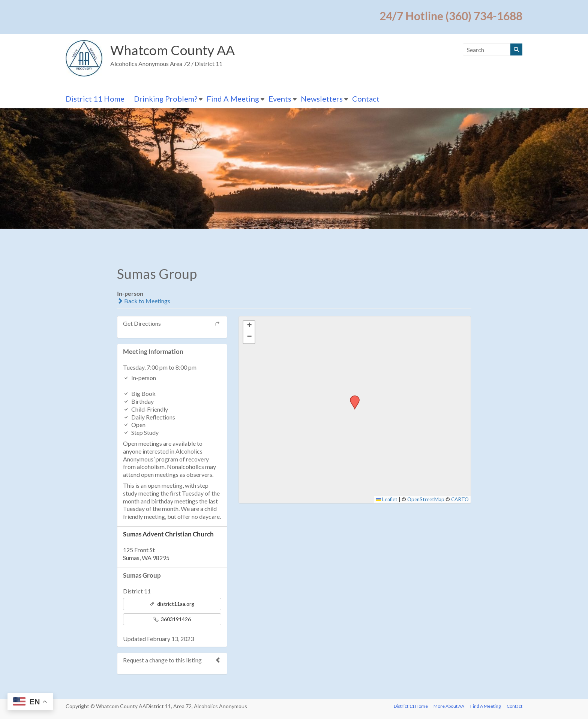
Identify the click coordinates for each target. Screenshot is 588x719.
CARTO (460, 499)
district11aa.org (172, 604)
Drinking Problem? (166, 99)
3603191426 (172, 619)
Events (280, 99)
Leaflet (387, 499)
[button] (352, 398)
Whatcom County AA (173, 50)
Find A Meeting (233, 99)
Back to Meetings (144, 301)
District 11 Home (95, 99)
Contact (366, 99)
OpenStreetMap (426, 499)
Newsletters (322, 99)
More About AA (449, 706)
